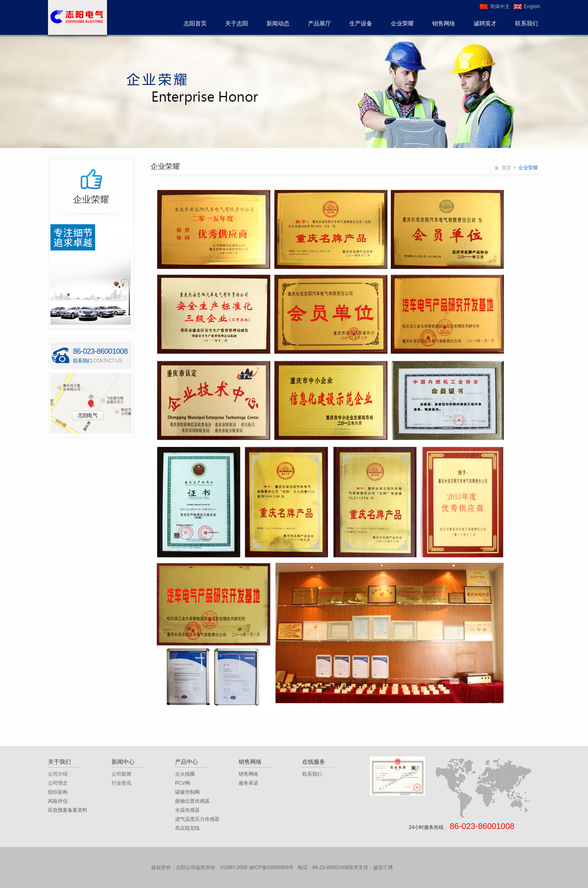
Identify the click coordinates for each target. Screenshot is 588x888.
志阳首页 (195, 23)
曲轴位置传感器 (192, 801)
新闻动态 (278, 23)
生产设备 (361, 23)
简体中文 (500, 7)
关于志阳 (237, 23)
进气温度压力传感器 (197, 819)
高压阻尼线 (187, 828)
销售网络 (444, 23)
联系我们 (526, 23)
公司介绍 (58, 774)
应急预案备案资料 (68, 810)
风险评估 (58, 801)
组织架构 (58, 792)
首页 (506, 168)
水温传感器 (187, 810)
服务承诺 (248, 783)
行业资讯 (121, 783)
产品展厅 (319, 23)
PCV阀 (183, 783)
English (532, 7)
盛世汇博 (383, 868)
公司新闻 (121, 774)
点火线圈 (185, 774)
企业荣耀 (402, 23)
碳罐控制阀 (187, 792)
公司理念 (58, 783)
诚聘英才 (485, 23)
